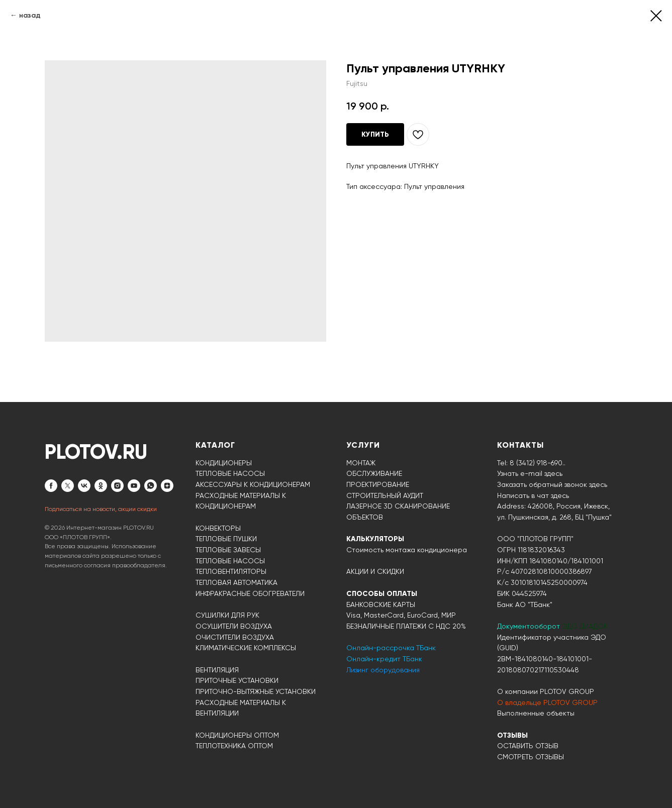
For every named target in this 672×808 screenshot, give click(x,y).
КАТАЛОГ (215, 445)
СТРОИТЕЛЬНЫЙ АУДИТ (385, 495)
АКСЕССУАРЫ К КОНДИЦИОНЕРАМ (253, 484)
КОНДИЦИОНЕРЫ (224, 463)
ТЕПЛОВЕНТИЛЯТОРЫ (231, 571)
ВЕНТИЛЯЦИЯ (217, 670)
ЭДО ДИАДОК (585, 626)
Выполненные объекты (536, 713)
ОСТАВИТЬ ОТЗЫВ (528, 746)
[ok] (101, 486)
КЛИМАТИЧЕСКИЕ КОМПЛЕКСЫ (246, 648)
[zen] (167, 486)
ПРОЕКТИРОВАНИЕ (378, 484)
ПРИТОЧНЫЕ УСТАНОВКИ (237, 680)
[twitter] (68, 486)
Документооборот (530, 626)
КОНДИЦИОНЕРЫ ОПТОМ (237, 735)
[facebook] (51, 486)
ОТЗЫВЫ (512, 735)
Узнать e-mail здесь (530, 473)
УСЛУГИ (363, 445)
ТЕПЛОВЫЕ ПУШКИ (226, 539)
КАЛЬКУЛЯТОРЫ (375, 539)
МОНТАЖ (361, 463)
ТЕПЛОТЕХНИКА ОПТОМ (234, 746)
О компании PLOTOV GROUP (546, 691)
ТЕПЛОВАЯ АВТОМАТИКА (236, 582)
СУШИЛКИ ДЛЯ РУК (227, 615)
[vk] (84, 486)
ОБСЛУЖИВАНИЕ (374, 473)
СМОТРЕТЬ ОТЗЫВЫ (531, 757)
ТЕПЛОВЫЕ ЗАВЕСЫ (228, 550)
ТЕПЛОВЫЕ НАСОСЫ (230, 473)
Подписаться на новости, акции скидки (101, 509)
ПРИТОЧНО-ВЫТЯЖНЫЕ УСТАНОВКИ (256, 691)
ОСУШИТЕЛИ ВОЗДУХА (234, 626)
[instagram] (117, 486)
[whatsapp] (151, 486)
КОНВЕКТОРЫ (218, 528)
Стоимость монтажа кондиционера (407, 550)
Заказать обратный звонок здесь (552, 484)
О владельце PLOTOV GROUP (547, 702)
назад (30, 15)
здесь (560, 495)
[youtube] (134, 486)
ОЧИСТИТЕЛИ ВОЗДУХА (235, 637)
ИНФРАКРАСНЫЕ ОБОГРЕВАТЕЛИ (250, 593)
